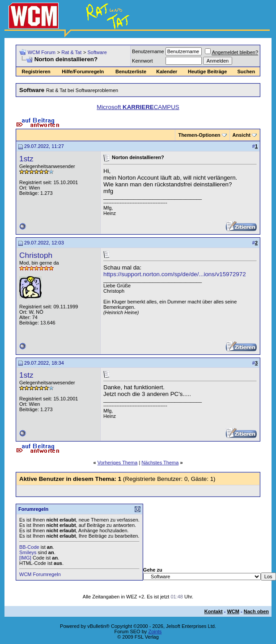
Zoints (155, 631)
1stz (26, 159)
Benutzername (148, 51)
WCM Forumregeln (40, 574)
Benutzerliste (131, 72)
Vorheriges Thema (118, 463)
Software (97, 52)
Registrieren (36, 72)
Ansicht (242, 135)
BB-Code (29, 547)
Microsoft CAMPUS (138, 107)
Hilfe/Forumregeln (83, 72)
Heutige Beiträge (207, 72)
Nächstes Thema (160, 463)
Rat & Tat (71, 52)
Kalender (167, 72)
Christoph (36, 255)
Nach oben (256, 611)
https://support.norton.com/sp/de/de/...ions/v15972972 (175, 274)
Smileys (28, 552)
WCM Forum (42, 52)
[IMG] (25, 558)
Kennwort (142, 61)
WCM (233, 611)
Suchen (246, 72)
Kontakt (214, 611)
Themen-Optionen (199, 135)
